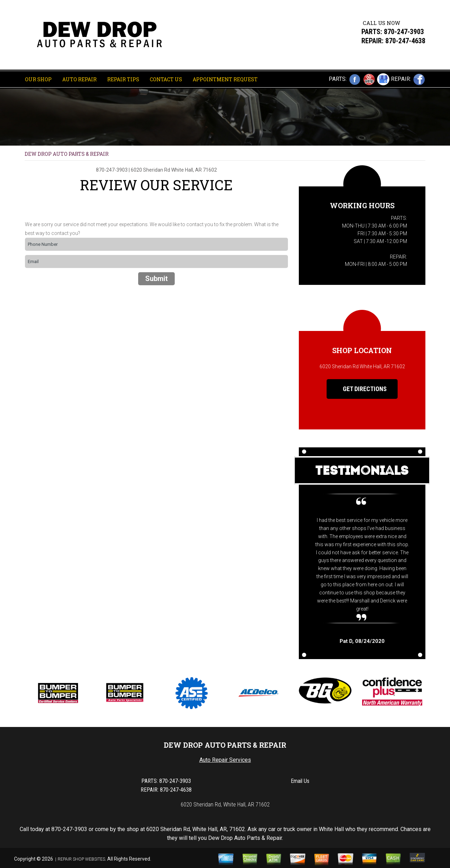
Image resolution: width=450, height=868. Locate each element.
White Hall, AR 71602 (194, 170)
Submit (156, 279)
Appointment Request (225, 79)
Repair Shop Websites (81, 859)
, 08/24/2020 (362, 641)
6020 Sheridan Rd (150, 170)
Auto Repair (79, 79)
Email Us (300, 781)
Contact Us (166, 79)
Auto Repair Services (225, 760)
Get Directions (359, 389)
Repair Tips (123, 79)
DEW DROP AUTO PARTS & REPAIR (67, 154)
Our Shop (38, 79)
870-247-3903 (404, 32)
